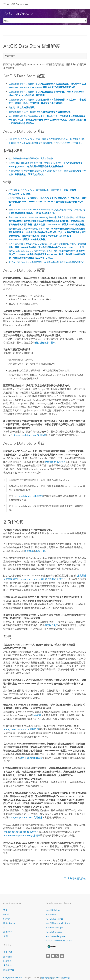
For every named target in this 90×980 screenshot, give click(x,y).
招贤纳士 (8, 954)
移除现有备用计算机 (45, 343)
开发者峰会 (9, 967)
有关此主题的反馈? (77, 876)
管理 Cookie (55, 975)
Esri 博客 (7, 958)
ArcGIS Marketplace (56, 933)
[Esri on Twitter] (48, 953)
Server (6, 916)
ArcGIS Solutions (54, 929)
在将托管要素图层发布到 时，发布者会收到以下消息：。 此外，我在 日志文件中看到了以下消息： (47, 251)
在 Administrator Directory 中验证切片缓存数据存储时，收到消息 (47, 221)
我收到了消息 (22, 107)
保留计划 (41, 550)
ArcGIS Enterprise (17, 4)
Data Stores (9, 920)
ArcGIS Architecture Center (59, 938)
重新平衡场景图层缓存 (31, 756)
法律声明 (66, 975)
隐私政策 (45, 975)
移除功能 (37, 714)
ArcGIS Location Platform (58, 920)
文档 (5, 933)
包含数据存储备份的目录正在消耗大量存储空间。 (32, 158)
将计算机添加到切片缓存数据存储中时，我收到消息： (47, 120)
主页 (5, 907)
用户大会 (8, 962)
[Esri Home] (52, 943)
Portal (6, 911)
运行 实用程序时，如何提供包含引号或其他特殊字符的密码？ (47, 262)
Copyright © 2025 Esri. (13, 975)
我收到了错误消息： (47, 202)
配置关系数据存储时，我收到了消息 (41, 112)
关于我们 (8, 949)
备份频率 (29, 550)
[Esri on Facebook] (53, 953)
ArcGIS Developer (55, 925)
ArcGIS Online (53, 907)
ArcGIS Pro (51, 911)
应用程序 (8, 929)
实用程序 (30, 435)
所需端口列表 (51, 624)
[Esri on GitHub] (57, 953)
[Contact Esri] (62, 953)
